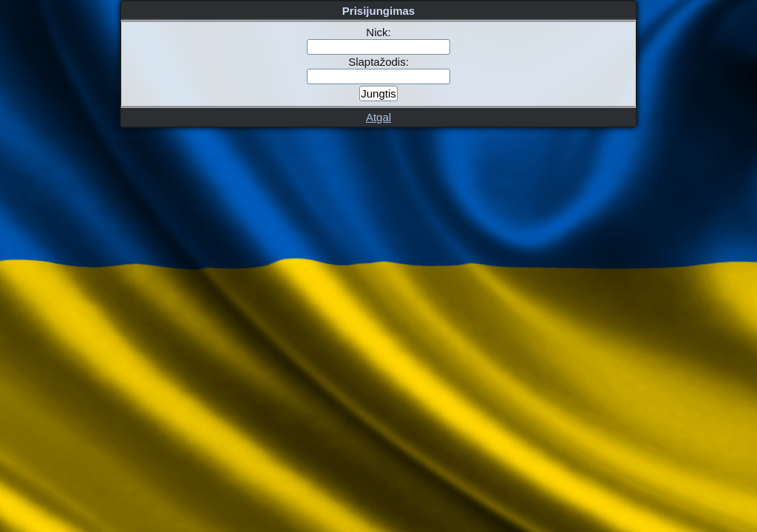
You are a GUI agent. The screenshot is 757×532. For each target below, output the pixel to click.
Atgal (378, 117)
